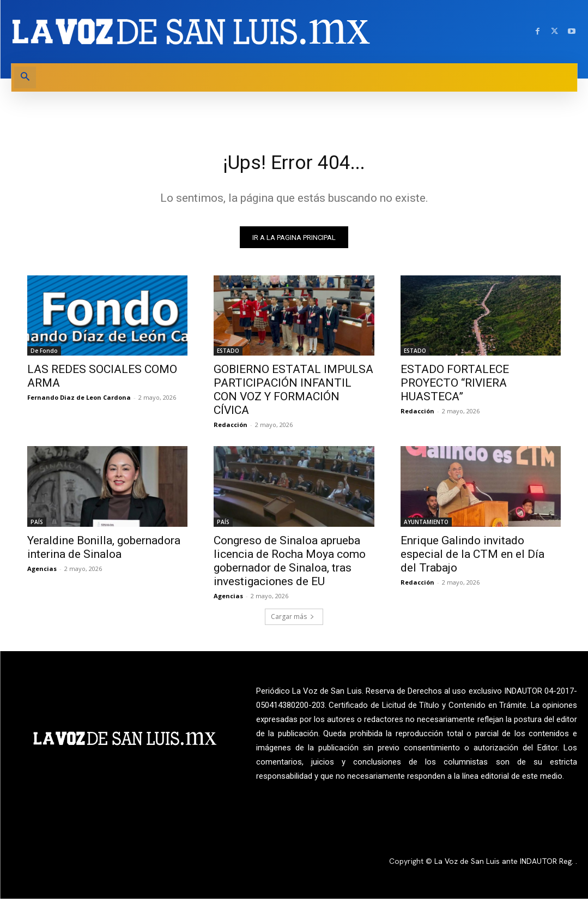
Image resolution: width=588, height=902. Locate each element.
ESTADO (228, 354)
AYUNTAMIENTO (426, 526)
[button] (25, 77)
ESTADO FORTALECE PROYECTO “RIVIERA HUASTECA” (455, 387)
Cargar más (293, 620)
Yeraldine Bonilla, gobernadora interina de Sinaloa (104, 551)
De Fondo (44, 354)
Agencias (42, 572)
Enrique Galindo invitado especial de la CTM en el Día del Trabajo (472, 558)
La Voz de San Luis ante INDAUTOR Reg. (505, 864)
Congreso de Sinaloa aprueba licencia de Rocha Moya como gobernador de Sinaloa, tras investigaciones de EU (290, 565)
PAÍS (37, 526)
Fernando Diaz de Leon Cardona (79, 401)
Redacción (231, 428)
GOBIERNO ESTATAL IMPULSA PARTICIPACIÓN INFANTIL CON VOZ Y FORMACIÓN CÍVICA (293, 393)
